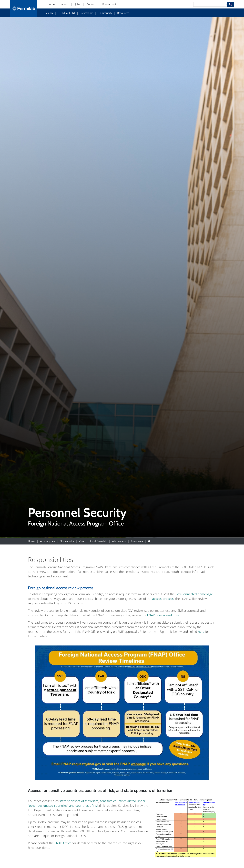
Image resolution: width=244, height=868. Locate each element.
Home (32, 541)
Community (105, 13)
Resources (123, 13)
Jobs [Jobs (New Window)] (78, 4)
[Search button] (149, 541)
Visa (81, 541)
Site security (67, 541)
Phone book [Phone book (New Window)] (109, 4)
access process (163, 599)
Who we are (119, 541)
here (201, 632)
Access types (47, 541)
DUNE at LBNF (67, 13)
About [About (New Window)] (65, 4)
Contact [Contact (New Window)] (91, 4)
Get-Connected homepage (194, 594)
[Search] (210, 4)
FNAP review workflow (163, 615)
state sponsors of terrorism (79, 801)
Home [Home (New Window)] (51, 4)
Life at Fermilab (98, 541)
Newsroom (87, 13)
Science (49, 13)
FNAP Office (63, 843)
